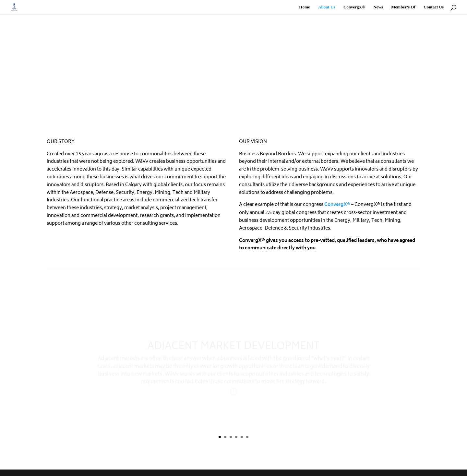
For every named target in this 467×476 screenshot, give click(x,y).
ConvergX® (354, 7)
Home (304, 7)
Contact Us (434, 7)
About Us (327, 7)
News (378, 7)
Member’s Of (403, 7)
